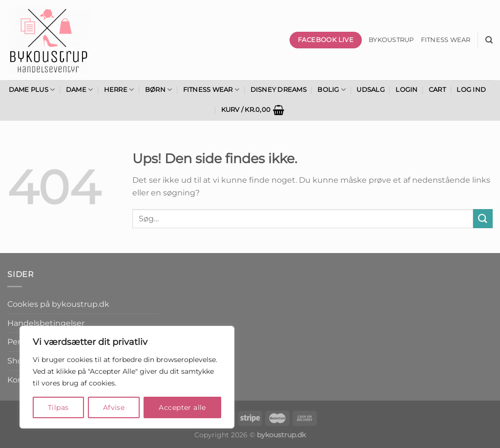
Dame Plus (32, 90)
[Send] (483, 219)
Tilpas (58, 407)
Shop (18, 361)
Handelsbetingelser (46, 323)
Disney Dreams (279, 90)
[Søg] (489, 40)
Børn (158, 90)
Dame (79, 90)
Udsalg (371, 90)
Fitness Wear (211, 90)
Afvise (114, 407)
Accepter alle (182, 407)
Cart (437, 90)
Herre (119, 90)
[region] (127, 377)
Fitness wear (446, 40)
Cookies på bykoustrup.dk (58, 304)
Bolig (332, 90)
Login (406, 90)
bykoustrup (391, 40)
